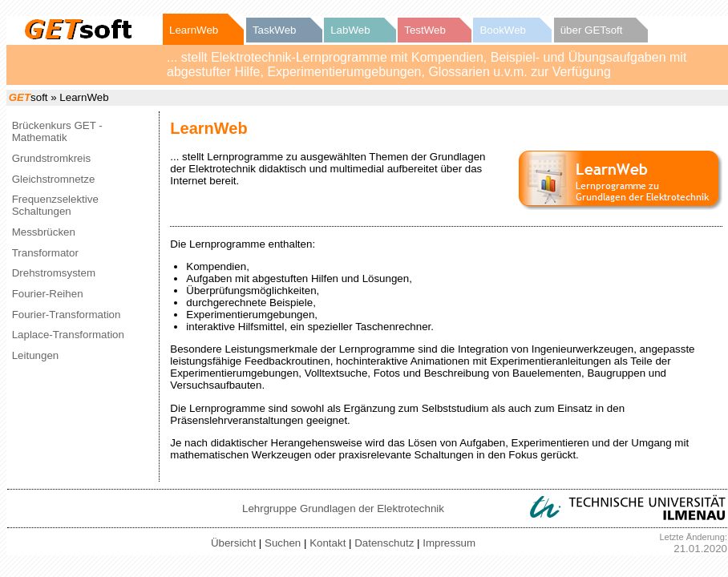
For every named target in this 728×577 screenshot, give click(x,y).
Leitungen (36, 355)
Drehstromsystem (54, 273)
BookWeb (503, 30)
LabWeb (350, 30)
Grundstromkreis (52, 158)
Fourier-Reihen (48, 294)
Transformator (45, 253)
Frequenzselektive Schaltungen (55, 205)
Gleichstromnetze (54, 179)
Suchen (283, 543)
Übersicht (233, 543)
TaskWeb (275, 30)
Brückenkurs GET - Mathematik (57, 131)
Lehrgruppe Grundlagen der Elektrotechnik (343, 508)
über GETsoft (592, 30)
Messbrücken (44, 232)
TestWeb (425, 30)
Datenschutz (384, 543)
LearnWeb (194, 30)
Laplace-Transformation (68, 335)
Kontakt (328, 543)
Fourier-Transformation (67, 315)
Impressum (449, 543)
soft (28, 97)
